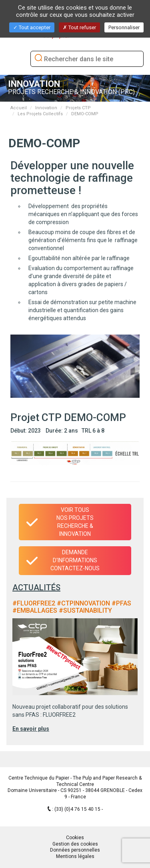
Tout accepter (32, 27)
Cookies (75, 838)
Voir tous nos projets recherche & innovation (75, 522)
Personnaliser (124, 27)
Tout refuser (79, 27)
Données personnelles (75, 850)
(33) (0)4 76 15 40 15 (78, 809)
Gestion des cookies (75, 844)
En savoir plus (31, 729)
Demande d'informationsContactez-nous (75, 560)
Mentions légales (75, 856)
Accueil (19, 108)
